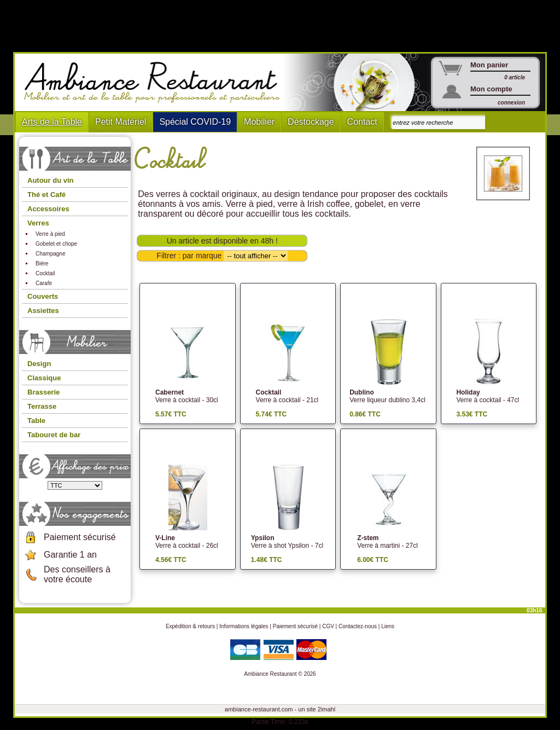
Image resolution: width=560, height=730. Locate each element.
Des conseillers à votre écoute (77, 574)
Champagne (50, 254)
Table (36, 421)
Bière (42, 263)
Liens (388, 626)
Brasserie (43, 392)
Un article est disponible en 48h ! (222, 241)
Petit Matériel (121, 122)
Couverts (43, 296)
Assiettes (43, 311)
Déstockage (311, 122)
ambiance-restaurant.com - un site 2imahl (280, 709)
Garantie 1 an (70, 555)
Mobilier (259, 122)
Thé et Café (46, 195)
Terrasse (42, 406)
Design (39, 364)
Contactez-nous (358, 626)
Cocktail (45, 273)
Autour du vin (51, 180)
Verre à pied (50, 234)
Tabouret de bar (54, 435)
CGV (328, 626)
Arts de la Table (52, 122)
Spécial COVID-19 (195, 122)
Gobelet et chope (56, 244)
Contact (362, 122)
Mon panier (489, 65)
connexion (511, 103)
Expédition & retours (190, 626)
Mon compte (491, 89)
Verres (38, 223)
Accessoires (48, 209)
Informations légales (244, 626)
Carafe (44, 283)
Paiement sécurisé (80, 537)
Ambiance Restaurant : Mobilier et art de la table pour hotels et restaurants (156, 83)
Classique (44, 378)
